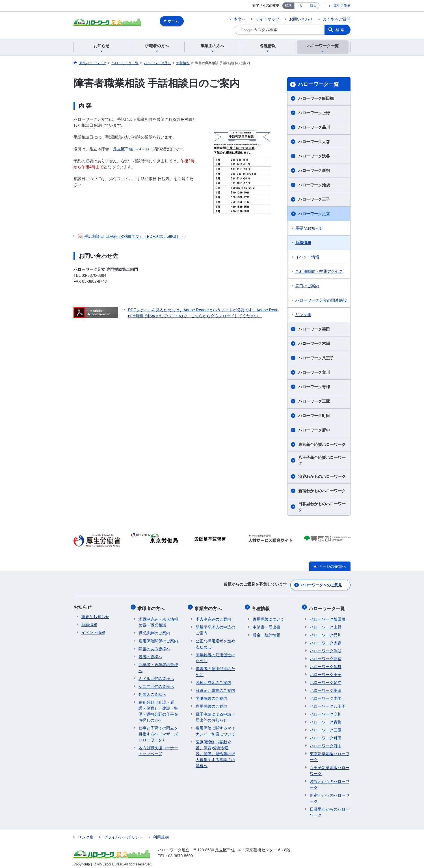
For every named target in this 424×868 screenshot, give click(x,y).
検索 (340, 30)
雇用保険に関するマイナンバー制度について (215, 727)
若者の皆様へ (150, 653)
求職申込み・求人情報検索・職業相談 (158, 618)
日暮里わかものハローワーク (322, 507)
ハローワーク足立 (314, 214)
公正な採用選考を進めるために (215, 640)
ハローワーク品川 (314, 127)
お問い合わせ (301, 19)
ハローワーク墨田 (314, 329)
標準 (288, 6)
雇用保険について (269, 616)
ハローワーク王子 (314, 199)
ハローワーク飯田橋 (316, 98)
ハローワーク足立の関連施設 (321, 300)
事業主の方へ (209, 606)
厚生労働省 (342, 6)
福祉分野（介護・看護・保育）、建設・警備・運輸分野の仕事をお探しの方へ (158, 708)
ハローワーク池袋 (314, 185)
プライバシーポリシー (123, 834)
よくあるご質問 (337, 19)
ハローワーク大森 (314, 142)
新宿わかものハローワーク (322, 491)
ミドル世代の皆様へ (156, 675)
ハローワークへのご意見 (321, 584)
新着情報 (303, 243)
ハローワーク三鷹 (314, 401)
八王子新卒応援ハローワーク (322, 460)
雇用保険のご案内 (211, 703)
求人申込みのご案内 (213, 616)
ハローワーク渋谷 (314, 156)
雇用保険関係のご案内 (158, 637)
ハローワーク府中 (314, 430)
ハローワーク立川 (314, 372)
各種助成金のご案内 (213, 679)
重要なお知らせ (309, 228)
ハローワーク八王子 (316, 358)
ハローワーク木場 (314, 344)
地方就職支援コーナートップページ (158, 747)
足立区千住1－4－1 (130, 149)
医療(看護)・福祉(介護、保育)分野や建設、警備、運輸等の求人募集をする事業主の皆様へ (215, 750)
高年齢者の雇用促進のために (215, 654)
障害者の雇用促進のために (215, 668)
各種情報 (262, 606)
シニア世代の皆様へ (156, 683)
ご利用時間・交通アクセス (319, 271)
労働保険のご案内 (211, 695)
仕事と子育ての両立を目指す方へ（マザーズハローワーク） (158, 730)
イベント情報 (307, 257)
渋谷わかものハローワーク (322, 476)
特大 (313, 6)
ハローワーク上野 (314, 113)
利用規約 (161, 834)
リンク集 (303, 315)
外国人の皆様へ (152, 691)
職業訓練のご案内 (154, 629)
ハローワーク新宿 (314, 170)
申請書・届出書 (267, 623)
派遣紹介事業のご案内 (215, 687)
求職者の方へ (152, 606)
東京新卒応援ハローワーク (322, 444)
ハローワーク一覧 (318, 84)
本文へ (240, 19)
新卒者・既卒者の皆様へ (158, 664)
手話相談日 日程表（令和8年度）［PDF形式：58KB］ (132, 236)
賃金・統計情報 (267, 631)
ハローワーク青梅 (314, 387)
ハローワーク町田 (314, 416)
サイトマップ (267, 19)
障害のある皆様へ (154, 645)
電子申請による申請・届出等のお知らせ (215, 713)
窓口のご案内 (307, 286)
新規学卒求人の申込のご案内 (215, 626)
